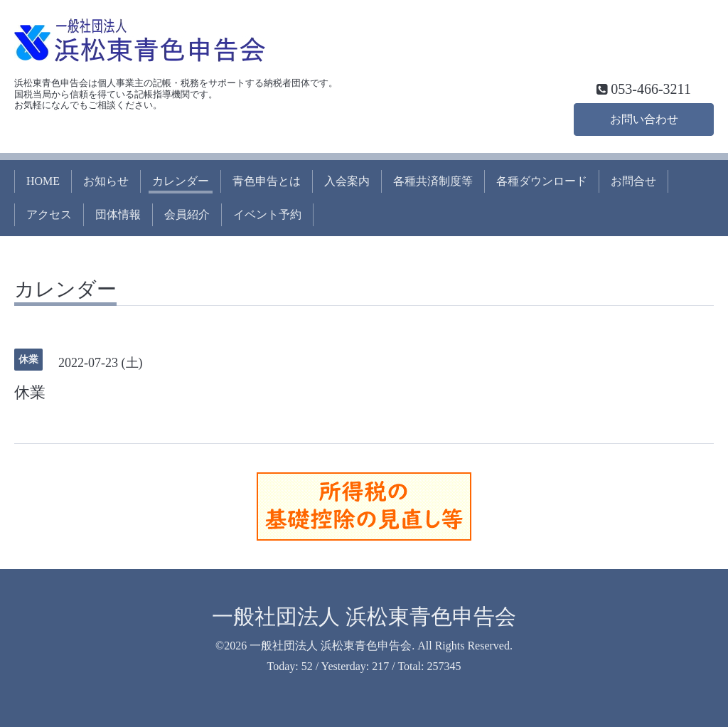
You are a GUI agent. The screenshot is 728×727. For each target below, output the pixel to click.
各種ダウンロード (542, 181)
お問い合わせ (644, 118)
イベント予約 (267, 214)
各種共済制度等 (433, 181)
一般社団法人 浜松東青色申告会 (364, 616)
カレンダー (181, 181)
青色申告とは (267, 181)
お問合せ (633, 181)
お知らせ (106, 181)
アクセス (49, 214)
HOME (43, 181)
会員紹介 (187, 214)
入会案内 (347, 181)
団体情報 (118, 214)
